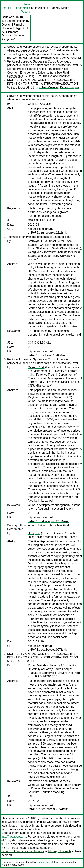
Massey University (60, 851)
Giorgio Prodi (15, 69)
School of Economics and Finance (23, 851)
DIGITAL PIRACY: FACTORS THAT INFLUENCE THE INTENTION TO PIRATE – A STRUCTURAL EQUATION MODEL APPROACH (42, 84)
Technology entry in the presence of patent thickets (39, 54)
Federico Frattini (36, 69)
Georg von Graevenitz (67, 58)
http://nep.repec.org (14, 837)
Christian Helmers (40, 58)
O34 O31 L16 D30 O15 (43, 220)
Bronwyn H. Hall (17, 58)
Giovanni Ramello (13, 25)
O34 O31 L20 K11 (39, 343)
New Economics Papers (23, 8)
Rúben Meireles (48, 87)
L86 (30, 797)
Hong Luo (34, 76)
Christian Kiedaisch (66, 50)
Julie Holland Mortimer (56, 76)
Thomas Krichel (45, 862)
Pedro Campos (70, 87)
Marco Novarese (22, 840)
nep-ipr (7, 8)
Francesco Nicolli (58, 69)
